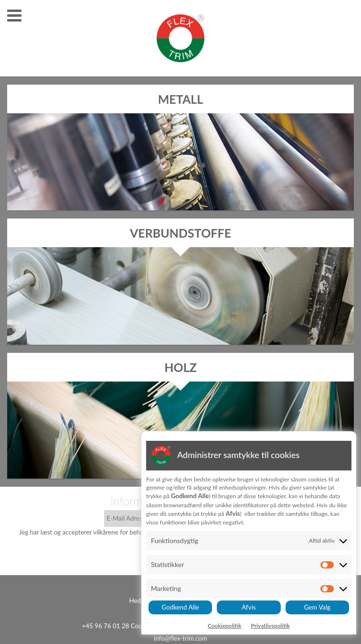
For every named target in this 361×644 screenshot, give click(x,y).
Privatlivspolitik (270, 626)
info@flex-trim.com (180, 638)
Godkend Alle (180, 607)
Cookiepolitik (225, 626)
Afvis (249, 607)
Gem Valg (317, 607)
